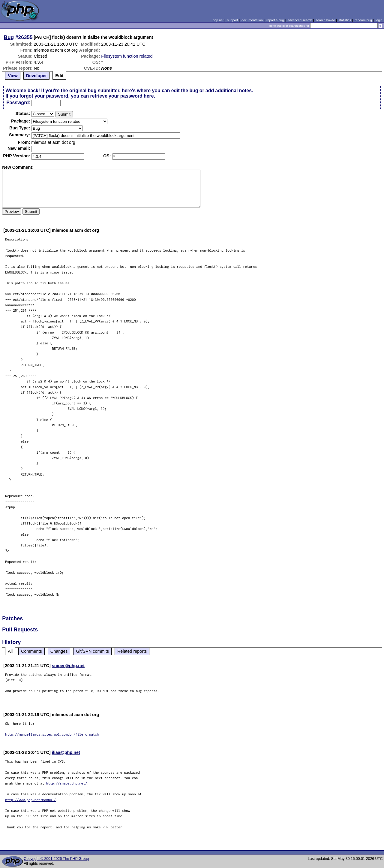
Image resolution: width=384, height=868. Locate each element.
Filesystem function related (127, 56)
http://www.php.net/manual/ (30, 800)
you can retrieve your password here (112, 96)
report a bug (275, 20)
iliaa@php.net (66, 752)
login (379, 20)
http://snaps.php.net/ (67, 783)
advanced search (300, 20)
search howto (325, 20)
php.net (218, 20)
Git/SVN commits (92, 651)
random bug (363, 20)
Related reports (132, 651)
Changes (59, 651)
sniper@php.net (68, 666)
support (232, 20)
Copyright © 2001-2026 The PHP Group (56, 859)
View (13, 76)
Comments (31, 651)
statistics (345, 20)
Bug (9, 37)
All (10, 651)
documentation (252, 20)
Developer (37, 76)
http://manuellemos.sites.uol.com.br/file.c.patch (52, 734)
